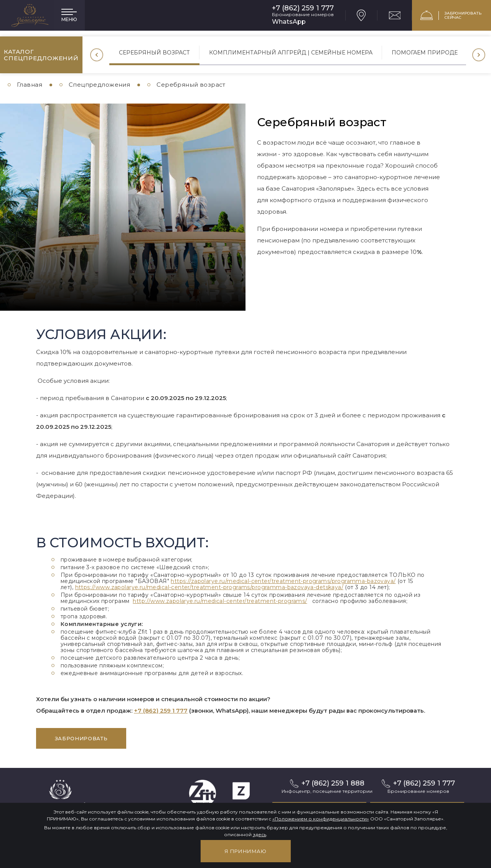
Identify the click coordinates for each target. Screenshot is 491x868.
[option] (154, 55)
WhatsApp (289, 22)
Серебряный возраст (154, 53)
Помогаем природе (425, 53)
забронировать (81, 738)
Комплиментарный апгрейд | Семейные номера (291, 53)
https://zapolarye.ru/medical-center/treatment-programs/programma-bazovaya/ (283, 581)
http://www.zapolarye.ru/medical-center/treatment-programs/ (220, 601)
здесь (260, 834)
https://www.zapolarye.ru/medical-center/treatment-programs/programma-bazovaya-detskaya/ (209, 587)
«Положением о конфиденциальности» (321, 819)
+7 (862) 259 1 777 (303, 8)
